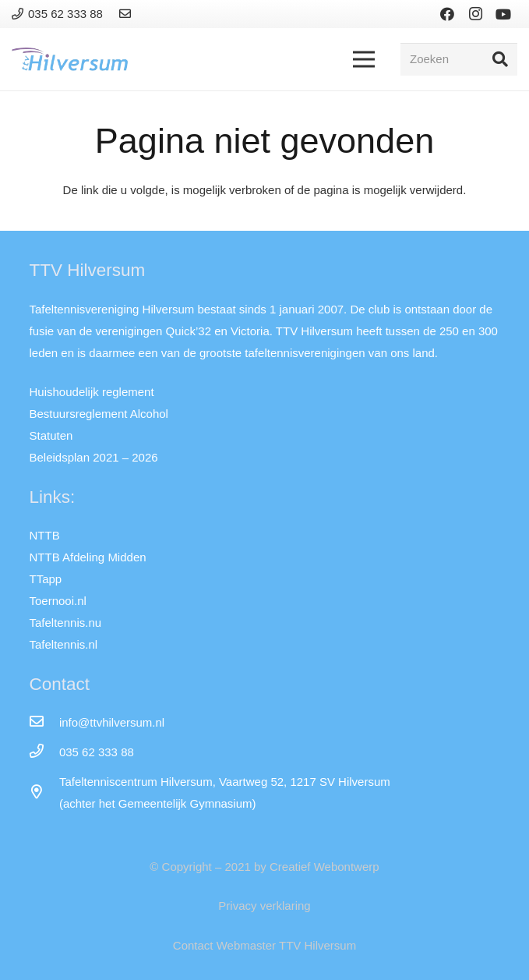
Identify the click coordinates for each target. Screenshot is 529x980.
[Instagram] (475, 14)
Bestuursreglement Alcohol (99, 414)
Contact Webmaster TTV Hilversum (264, 945)
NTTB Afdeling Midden (88, 557)
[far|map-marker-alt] (44, 793)
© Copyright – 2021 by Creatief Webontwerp (264, 867)
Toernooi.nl (58, 601)
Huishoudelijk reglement (92, 392)
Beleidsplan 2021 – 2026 (94, 457)
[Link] (127, 14)
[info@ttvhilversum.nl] (44, 723)
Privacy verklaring (264, 906)
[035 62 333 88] (44, 752)
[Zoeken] (459, 59)
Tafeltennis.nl (64, 644)
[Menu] (364, 59)
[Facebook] (447, 14)
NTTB (45, 535)
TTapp (46, 579)
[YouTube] (503, 14)
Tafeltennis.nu (66, 623)
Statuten (51, 435)
